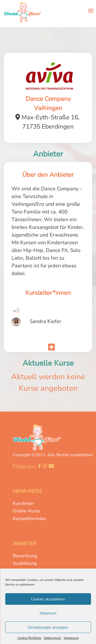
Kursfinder (23, 503)
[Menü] (91, 10)
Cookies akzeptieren (48, 599)
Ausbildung (25, 563)
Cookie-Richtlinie (29, 638)
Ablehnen (48, 613)
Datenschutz (52, 638)
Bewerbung (25, 556)
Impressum (71, 638)
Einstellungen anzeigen (48, 627)
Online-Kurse (26, 511)
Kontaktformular (29, 519)
